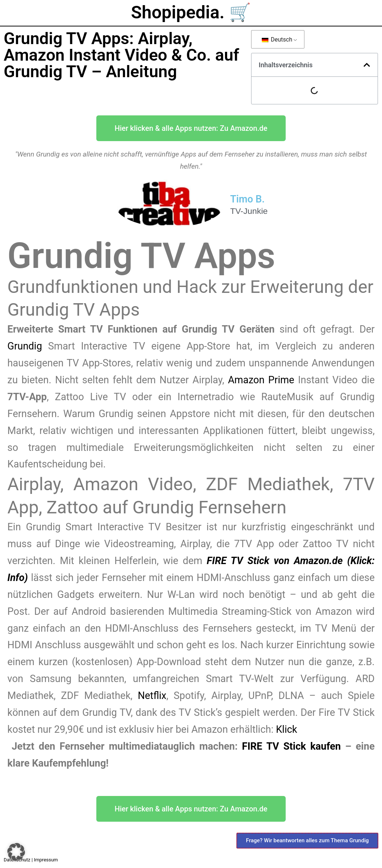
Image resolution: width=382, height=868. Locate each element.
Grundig (28, 346)
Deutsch (277, 40)
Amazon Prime (261, 380)
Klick (286, 729)
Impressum (46, 860)
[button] (367, 65)
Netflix (152, 696)
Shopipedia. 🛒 (191, 12)
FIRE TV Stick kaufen (291, 746)
